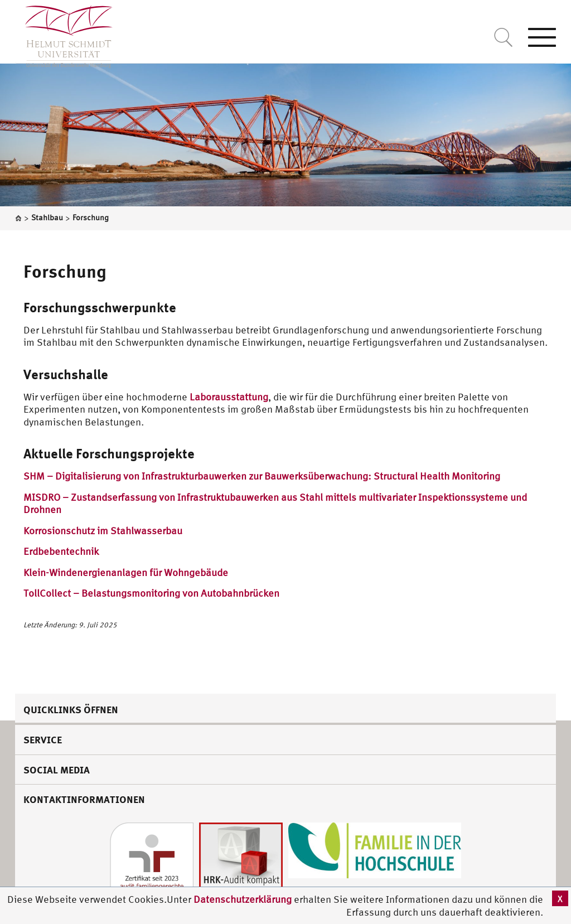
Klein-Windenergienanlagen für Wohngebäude (126, 572)
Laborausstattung (229, 397)
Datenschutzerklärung (243, 899)
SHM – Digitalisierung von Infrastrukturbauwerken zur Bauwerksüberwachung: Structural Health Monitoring (262, 476)
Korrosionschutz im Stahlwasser (95, 531)
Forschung (65, 271)
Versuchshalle (66, 374)
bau (174, 531)
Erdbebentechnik (61, 551)
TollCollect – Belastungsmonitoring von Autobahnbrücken (151, 593)
